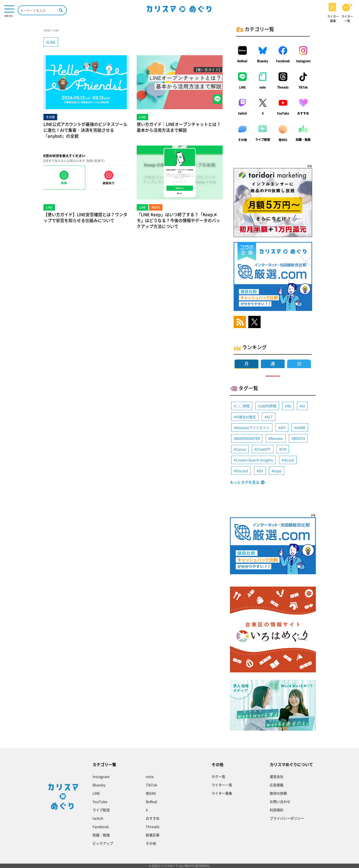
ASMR (301, 427)
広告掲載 (277, 785)
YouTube (283, 113)
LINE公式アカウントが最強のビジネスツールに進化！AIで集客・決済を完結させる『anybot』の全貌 (85, 130)
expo (278, 471)
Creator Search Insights (254, 460)
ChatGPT (264, 449)
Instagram (303, 61)
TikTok (303, 87)
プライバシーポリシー (287, 818)
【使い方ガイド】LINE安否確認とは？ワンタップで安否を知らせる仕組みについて (85, 217)
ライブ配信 (263, 140)
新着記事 (153, 835)
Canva (241, 449)
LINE (242, 87)
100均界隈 (268, 406)
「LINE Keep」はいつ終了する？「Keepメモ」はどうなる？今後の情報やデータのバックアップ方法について (178, 220)
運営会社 (277, 776)
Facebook (283, 61)
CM (284, 449)
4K (289, 406)
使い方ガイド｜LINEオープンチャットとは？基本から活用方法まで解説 (179, 127)
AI (303, 406)
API (283, 427)
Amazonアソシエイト (253, 427)
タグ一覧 (218, 776)
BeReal (242, 61)
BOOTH (299, 438)
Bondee (277, 438)
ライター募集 (222, 793)
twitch (242, 113)
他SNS (283, 140)
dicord (289, 460)
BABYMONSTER (248, 438)
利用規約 (277, 810)
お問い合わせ (280, 801)
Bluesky (263, 61)
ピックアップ (103, 843)
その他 (242, 140)
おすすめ (303, 113)
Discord (242, 471)
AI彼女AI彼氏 (246, 417)
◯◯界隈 (243, 406)
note (263, 87)
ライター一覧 (222, 785)
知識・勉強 (303, 140)
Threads (283, 87)
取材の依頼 (278, 793)
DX (261, 471)
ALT (270, 417)
